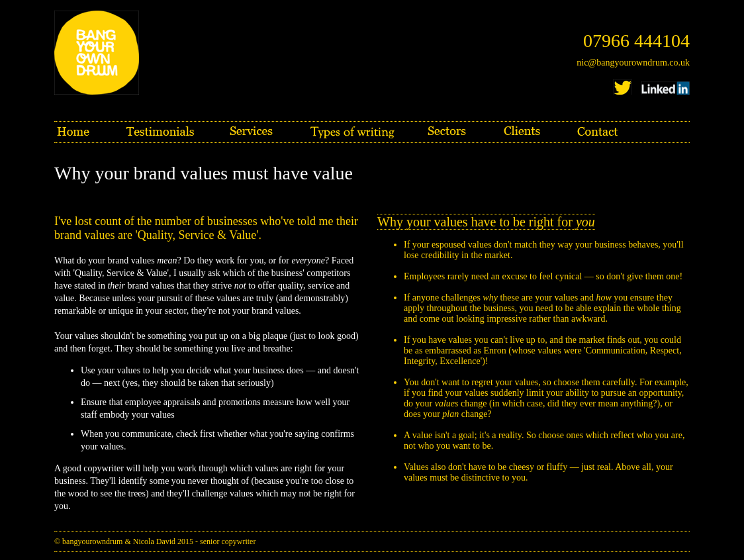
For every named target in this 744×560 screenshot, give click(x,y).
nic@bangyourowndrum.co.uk (633, 63)
